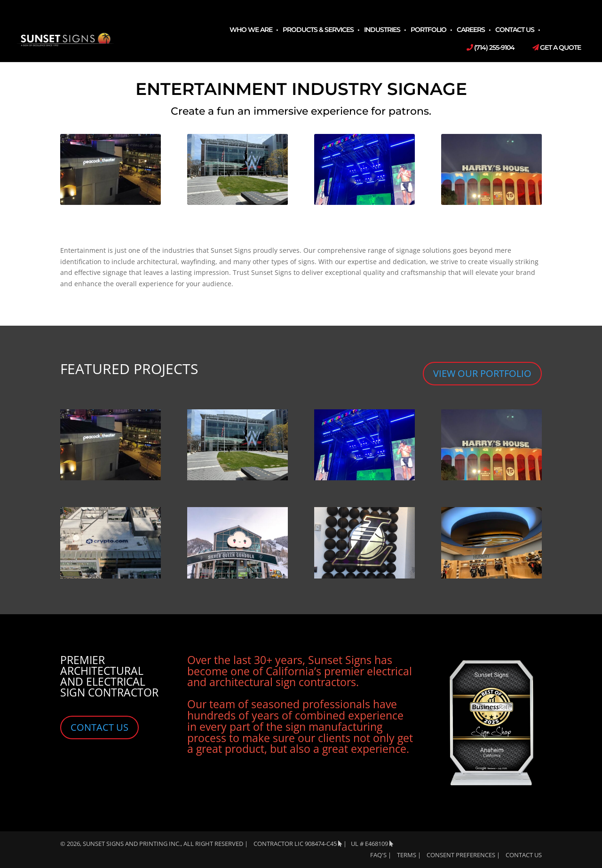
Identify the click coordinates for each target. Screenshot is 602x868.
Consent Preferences (461, 855)
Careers (471, 30)
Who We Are (251, 30)
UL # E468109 (372, 844)
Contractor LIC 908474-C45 (298, 844)
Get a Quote (557, 48)
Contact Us (515, 30)
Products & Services (318, 30)
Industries (382, 30)
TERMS (407, 855)
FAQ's (378, 855)
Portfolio (428, 30)
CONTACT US (99, 727)
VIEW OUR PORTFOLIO (482, 373)
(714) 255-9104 (491, 48)
